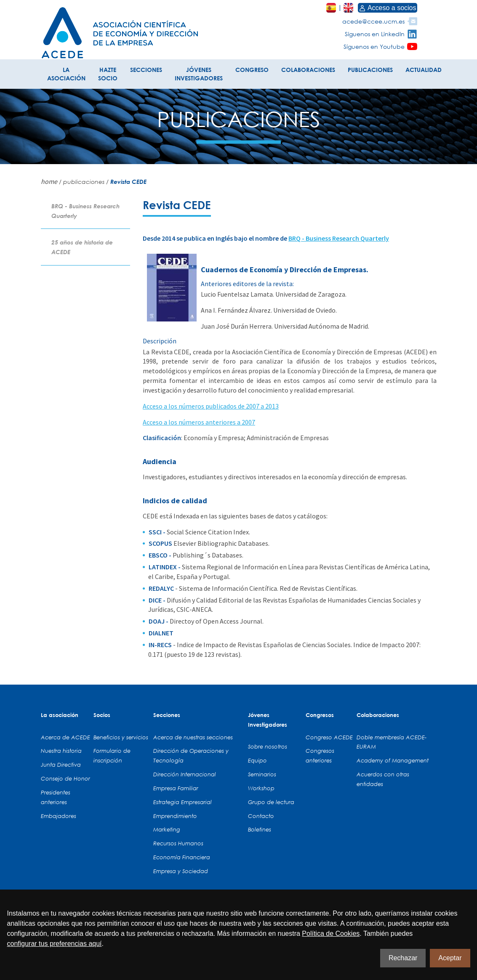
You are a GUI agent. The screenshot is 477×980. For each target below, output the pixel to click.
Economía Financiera (182, 857)
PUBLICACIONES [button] (370, 70)
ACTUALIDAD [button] (424, 70)
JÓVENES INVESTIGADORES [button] (199, 74)
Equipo (257, 760)
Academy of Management (393, 760)
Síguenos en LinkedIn (375, 34)
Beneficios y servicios (121, 737)
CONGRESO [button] (252, 70)
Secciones (167, 715)
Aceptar (450, 958)
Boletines (260, 829)
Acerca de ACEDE (65, 737)
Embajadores (59, 816)
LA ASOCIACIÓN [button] (66, 74)
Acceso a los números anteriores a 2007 (199, 422)
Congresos (320, 715)
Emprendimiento (175, 816)
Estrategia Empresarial (183, 802)
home (49, 181)
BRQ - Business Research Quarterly (339, 238)
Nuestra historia (61, 751)
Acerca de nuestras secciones (193, 737)
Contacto (261, 816)
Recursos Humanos (178, 843)
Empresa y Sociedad (181, 871)
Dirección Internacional (185, 774)
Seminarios (262, 774)
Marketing (167, 829)
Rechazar (403, 958)
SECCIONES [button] (146, 70)
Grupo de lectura (271, 802)
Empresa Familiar (176, 788)
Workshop (261, 788)
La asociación (60, 715)
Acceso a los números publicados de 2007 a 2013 (211, 406)
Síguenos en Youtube (374, 46)
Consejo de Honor (65, 778)
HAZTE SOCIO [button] (108, 74)
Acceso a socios (388, 8)
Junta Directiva (61, 765)
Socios (102, 715)
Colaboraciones (378, 715)
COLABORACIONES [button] (308, 70)
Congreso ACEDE (329, 737)
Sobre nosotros (268, 746)
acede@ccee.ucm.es (373, 21)
